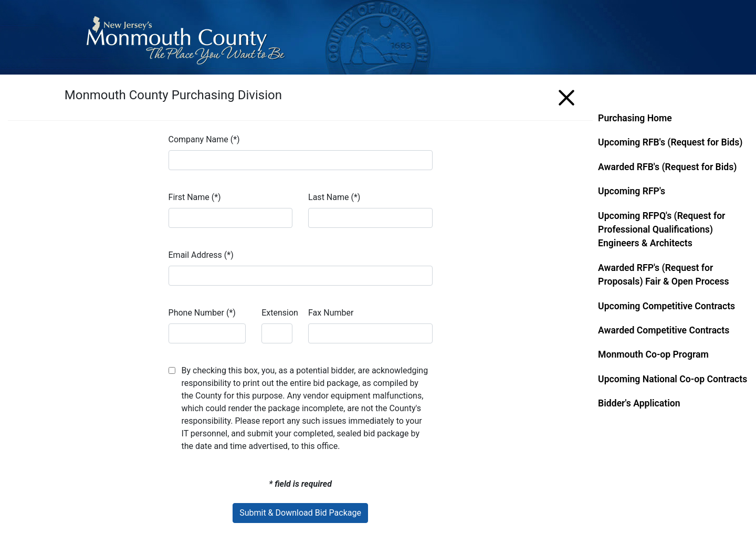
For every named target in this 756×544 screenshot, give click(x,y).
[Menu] (566, 96)
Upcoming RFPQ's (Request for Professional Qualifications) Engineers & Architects (661, 230)
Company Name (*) (204, 139)
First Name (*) (195, 197)
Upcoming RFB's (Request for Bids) (670, 142)
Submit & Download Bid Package (300, 513)
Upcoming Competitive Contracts (666, 306)
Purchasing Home (635, 118)
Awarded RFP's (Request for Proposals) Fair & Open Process (664, 275)
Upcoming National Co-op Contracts (673, 379)
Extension (280, 313)
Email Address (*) (201, 255)
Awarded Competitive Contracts (664, 330)
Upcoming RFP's (632, 191)
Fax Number (331, 313)
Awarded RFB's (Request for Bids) (667, 167)
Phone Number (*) (202, 313)
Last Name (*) (334, 197)
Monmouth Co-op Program (653, 354)
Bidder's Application (639, 403)
